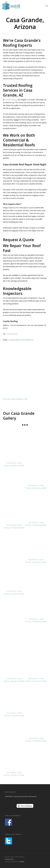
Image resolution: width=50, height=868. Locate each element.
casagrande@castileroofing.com (21, 340)
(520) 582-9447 (12, 334)
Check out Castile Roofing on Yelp (15, 399)
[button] (47, 6)
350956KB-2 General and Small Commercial (21, 796)
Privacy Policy (9, 859)
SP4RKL (22, 862)
